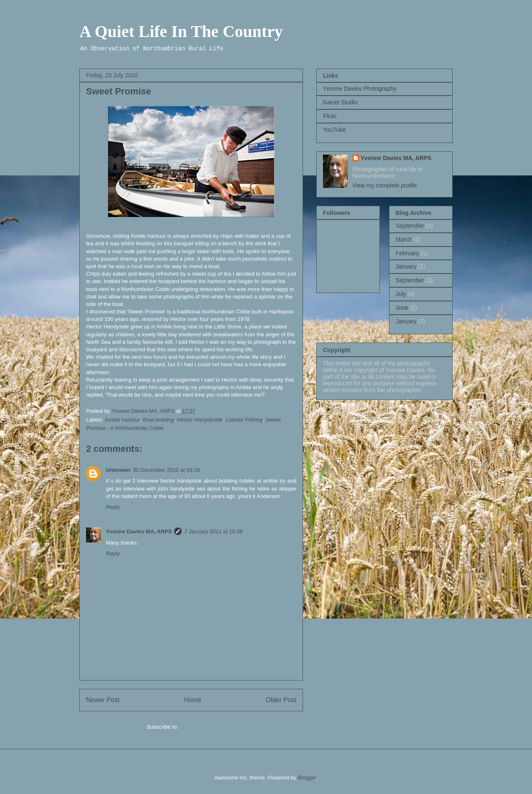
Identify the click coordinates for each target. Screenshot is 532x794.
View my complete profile (385, 185)
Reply (113, 507)
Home (193, 700)
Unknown (118, 470)
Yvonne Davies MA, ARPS (139, 531)
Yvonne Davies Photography (360, 89)
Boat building (159, 420)
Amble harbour (122, 420)
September (410, 226)
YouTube (334, 130)
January (406, 266)
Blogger (307, 778)
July (401, 294)
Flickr (330, 116)
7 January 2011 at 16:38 (213, 531)
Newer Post (103, 700)
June (402, 308)
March (404, 239)
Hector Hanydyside (200, 420)
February (407, 253)
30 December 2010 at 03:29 (166, 470)
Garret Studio (340, 102)
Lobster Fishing (244, 420)
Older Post (281, 700)
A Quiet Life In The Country (181, 31)
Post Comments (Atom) (208, 727)
